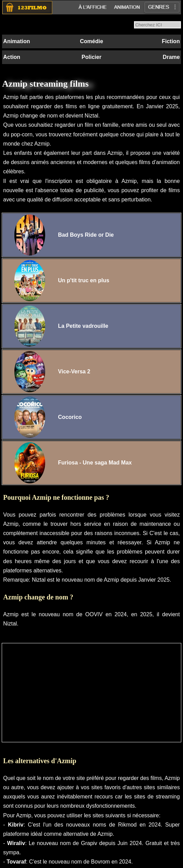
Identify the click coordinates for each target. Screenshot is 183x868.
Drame (171, 57)
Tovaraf (16, 862)
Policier (91, 57)
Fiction (171, 41)
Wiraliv (16, 843)
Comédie (91, 41)
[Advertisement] (91, 693)
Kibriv (16, 825)
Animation (16, 41)
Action (12, 57)
